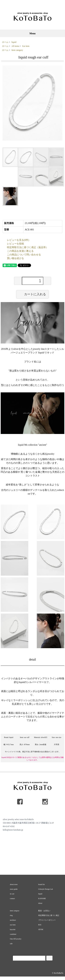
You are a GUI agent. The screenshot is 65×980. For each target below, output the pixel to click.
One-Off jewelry (16, 939)
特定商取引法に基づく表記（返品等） (28, 247)
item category (15, 911)
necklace (13, 920)
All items (15, 46)
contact (12, 898)
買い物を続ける (15, 258)
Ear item (26, 46)
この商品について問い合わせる (24, 255)
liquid (14, 42)
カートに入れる (32, 294)
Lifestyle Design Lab (46, 889)
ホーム (5, 42)
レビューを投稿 (15, 244)
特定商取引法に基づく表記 (49, 915)
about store (14, 884)
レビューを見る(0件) (18, 240)
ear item (13, 925)
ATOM (41, 929)
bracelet (13, 929)
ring (11, 915)
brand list (42, 884)
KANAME (42, 898)
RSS (40, 925)
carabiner (13, 934)
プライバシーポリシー (47, 920)
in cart (12, 894)
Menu (32, 33)
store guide (14, 889)
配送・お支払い (44, 911)
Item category (17, 50)
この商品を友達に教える (20, 251)
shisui (40, 903)
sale (11, 944)
